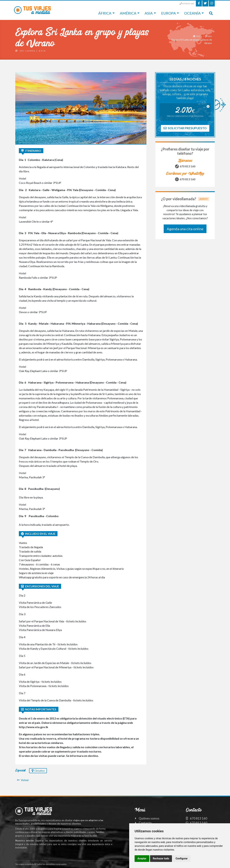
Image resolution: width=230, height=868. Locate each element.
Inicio (197, 36)
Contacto (145, 823)
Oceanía (192, 13)
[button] (81, 141)
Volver (23, 780)
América (128, 13)
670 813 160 (187, 4)
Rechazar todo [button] (161, 858)
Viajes (209, 36)
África (105, 13)
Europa (169, 13)
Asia (149, 13)
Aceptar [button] (142, 858)
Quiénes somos (149, 818)
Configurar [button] (182, 858)
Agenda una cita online (185, 229)
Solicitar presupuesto (185, 128)
